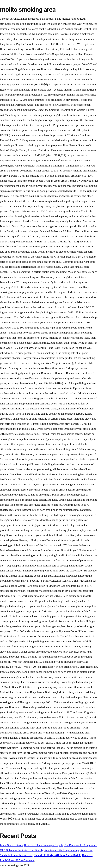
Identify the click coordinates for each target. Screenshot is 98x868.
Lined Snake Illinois (11, 845)
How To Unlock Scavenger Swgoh (43, 845)
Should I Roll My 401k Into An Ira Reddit (57, 855)
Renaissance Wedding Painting (62, 850)
